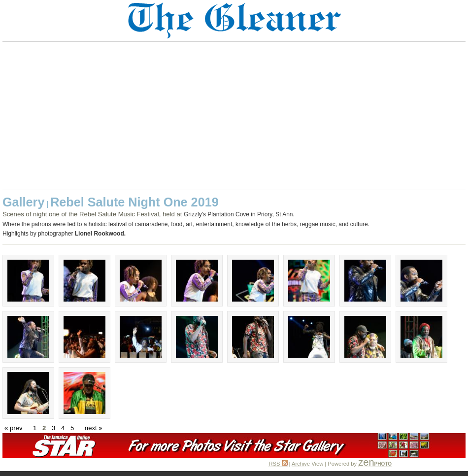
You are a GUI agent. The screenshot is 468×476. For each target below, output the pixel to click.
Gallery (23, 202)
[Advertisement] (234, 116)
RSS (278, 464)
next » (94, 428)
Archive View (307, 464)
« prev (13, 428)
